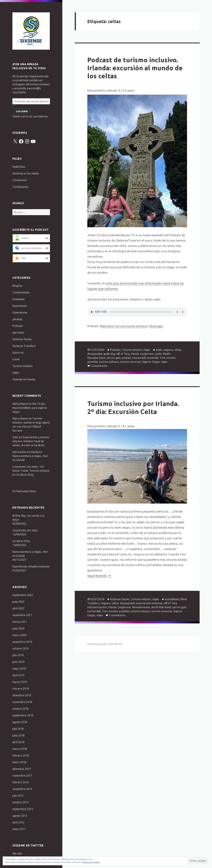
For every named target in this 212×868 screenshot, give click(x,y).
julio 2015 (18, 796)
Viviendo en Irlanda (24, 379)
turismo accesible (119, 611)
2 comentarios (99, 366)
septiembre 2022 (23, 595)
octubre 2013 (20, 802)
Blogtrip (17, 286)
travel (16, 359)
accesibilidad (172, 599)
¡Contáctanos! (20, 187)
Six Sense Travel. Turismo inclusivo (31, 31)
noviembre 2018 (22, 702)
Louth (158, 354)
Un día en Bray (25, 475)
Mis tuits (17, 853)
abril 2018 (18, 742)
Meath (167, 354)
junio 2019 (18, 662)
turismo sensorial (130, 362)
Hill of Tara (123, 354)
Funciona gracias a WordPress (105, 644)
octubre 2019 (20, 648)
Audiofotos (19, 167)
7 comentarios (117, 615)
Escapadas (19, 299)
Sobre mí (18, 353)
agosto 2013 (20, 816)
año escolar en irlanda (25, 452)
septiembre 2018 (23, 715)
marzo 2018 (20, 749)
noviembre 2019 (22, 642)
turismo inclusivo (109, 362)
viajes (164, 362)
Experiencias (20, 312)
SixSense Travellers (24, 346)
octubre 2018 (20, 709)
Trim (162, 358)
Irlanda (135, 354)
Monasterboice (96, 358)
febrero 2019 (21, 689)
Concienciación (21, 292)
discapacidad (95, 354)
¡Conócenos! (20, 180)
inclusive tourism (97, 607)
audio (159, 350)
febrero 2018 (21, 755)
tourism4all (139, 358)
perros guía (113, 358)
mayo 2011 (19, 829)
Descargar (156, 326)
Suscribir (22, 111)
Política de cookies (91, 862)
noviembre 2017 (22, 776)
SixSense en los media (25, 173)
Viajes (16, 373)
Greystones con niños (25, 530)
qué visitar (18, 333)
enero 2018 (19, 762)
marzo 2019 (20, 682)
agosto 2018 (20, 722)
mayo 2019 (19, 669)
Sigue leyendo (99, 576)
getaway (17, 319)
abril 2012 (18, 822)
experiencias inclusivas (149, 603)
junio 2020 (18, 628)
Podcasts (18, 326)
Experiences (20, 306)
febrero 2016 (21, 782)
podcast (126, 358)
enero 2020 (19, 635)
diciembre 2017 (22, 769)
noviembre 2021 (22, 615)
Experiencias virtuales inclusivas (31, 566)
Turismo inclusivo (22, 366)
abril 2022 (18, 608)
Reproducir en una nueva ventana (124, 326)
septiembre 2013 (23, 809)
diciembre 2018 (22, 695)
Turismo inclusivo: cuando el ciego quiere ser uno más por (31, 422)
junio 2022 (18, 602)
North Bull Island (161, 607)
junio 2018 (18, 735)
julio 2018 (18, 729)
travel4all (153, 358)
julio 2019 (18, 655)
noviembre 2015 (22, 789)
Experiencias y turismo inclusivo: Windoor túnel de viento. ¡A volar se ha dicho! (31, 441)
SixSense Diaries (22, 339)
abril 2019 (18, 675)
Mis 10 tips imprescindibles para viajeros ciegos (30, 408)
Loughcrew (147, 354)
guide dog (109, 354)
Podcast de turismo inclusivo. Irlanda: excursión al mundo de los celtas (135, 68)
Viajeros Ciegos (151, 362)
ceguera (168, 350)
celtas (178, 350)
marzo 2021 (20, 622)
